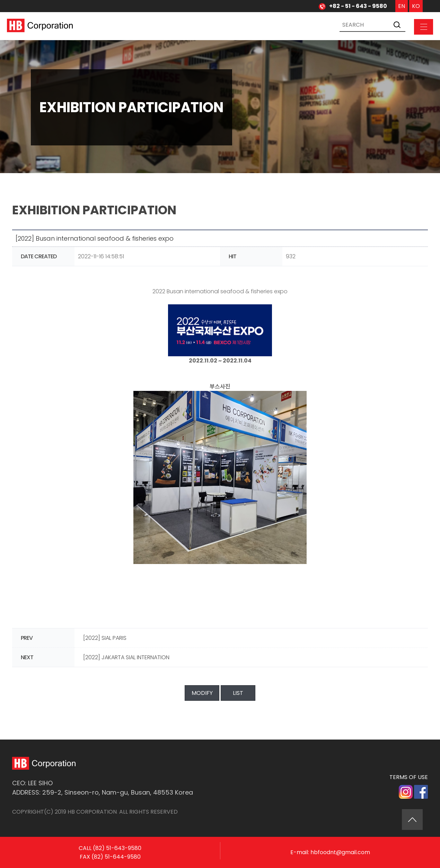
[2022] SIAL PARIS (105, 638)
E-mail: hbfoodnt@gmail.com (330, 852)
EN (402, 6)
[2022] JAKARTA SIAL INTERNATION (126, 657)
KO (416, 6)
